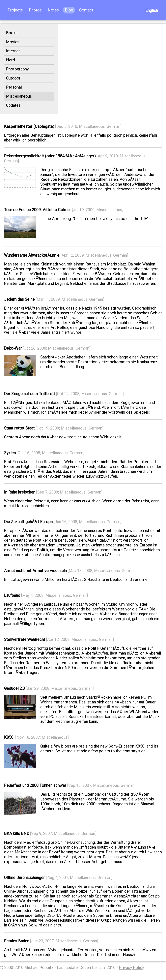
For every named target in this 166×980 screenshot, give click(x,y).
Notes (53, 10)
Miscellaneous (19, 96)
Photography (17, 69)
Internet (13, 51)
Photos (35, 10)
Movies (13, 42)
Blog (69, 10)
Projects (15, 10)
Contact (86, 10)
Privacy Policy (131, 968)
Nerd (10, 60)
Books (12, 33)
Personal (14, 87)
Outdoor (13, 78)
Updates (13, 105)
